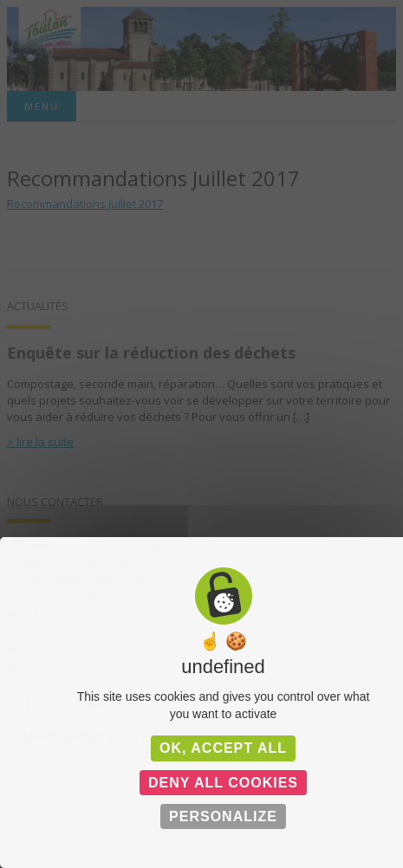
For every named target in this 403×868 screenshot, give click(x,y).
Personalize (223, 816)
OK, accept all (223, 748)
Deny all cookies (223, 783)
